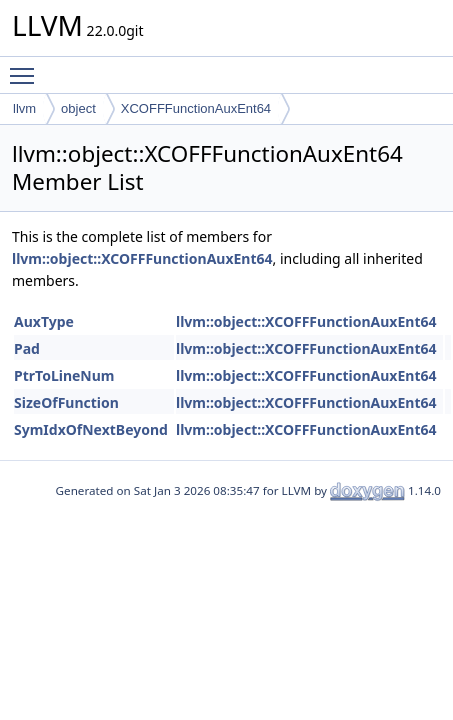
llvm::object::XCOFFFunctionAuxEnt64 (142, 258)
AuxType (44, 321)
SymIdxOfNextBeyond (91, 429)
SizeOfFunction (66, 402)
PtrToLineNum (64, 375)
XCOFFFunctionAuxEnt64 (196, 108)
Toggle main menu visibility (27, 67)
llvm (24, 108)
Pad (27, 348)
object (78, 108)
